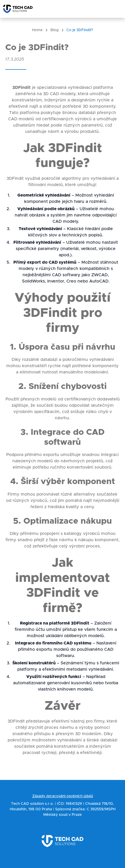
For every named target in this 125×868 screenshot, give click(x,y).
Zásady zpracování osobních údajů (63, 796)
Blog (54, 30)
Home (37, 30)
